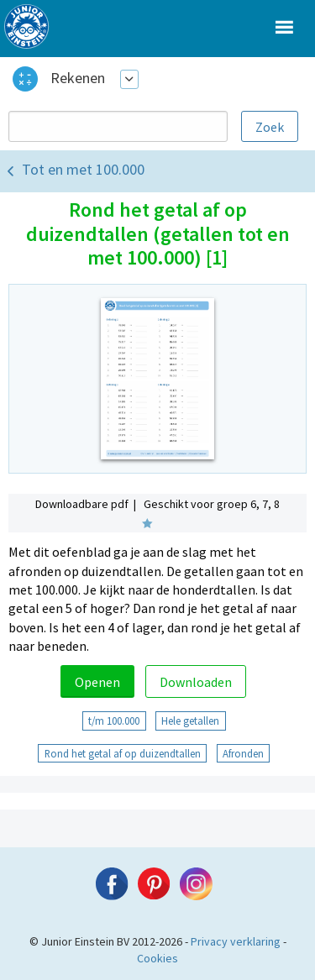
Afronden (243, 753)
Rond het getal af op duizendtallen (123, 753)
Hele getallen (190, 721)
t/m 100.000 (114, 721)
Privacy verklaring (236, 941)
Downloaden (196, 682)
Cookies (157, 958)
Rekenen (78, 78)
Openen (97, 682)
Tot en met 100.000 (83, 169)
